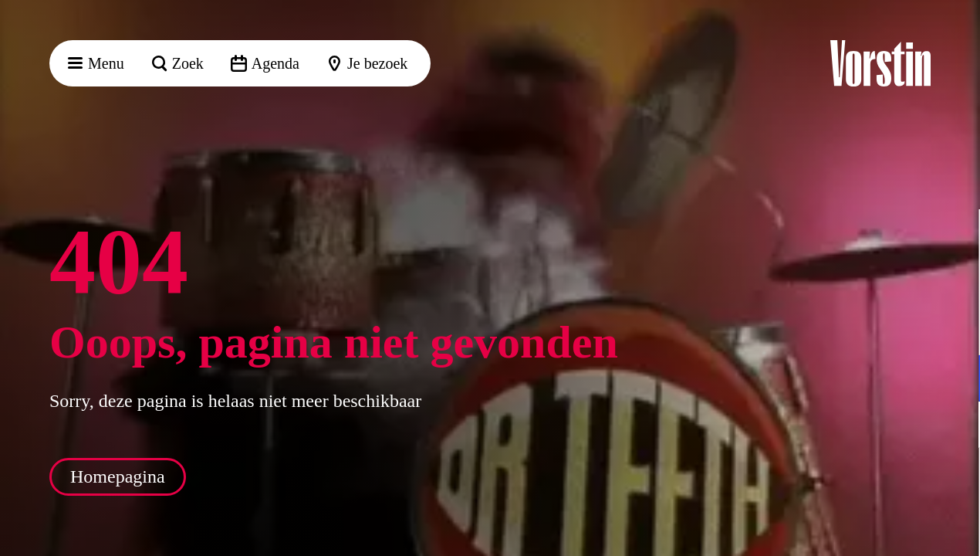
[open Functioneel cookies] (955, 380)
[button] (956, 237)
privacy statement (787, 328)
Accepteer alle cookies (849, 482)
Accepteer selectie (849, 527)
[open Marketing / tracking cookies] (955, 426)
